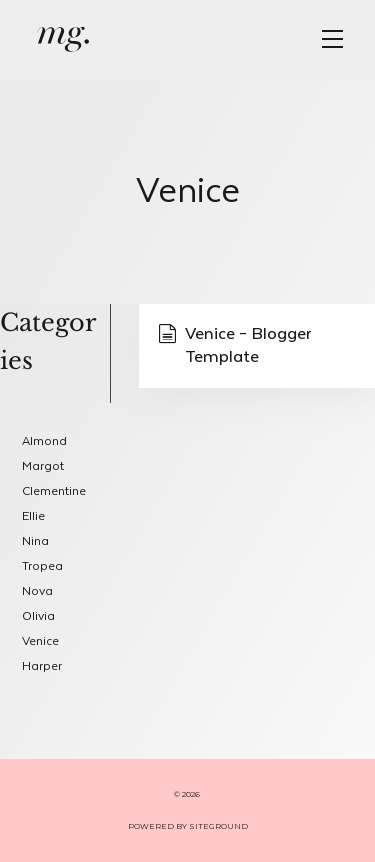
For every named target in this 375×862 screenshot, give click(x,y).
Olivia (38, 616)
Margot (43, 466)
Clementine (54, 491)
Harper (42, 666)
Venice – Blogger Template (234, 345)
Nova (37, 591)
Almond (44, 441)
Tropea (42, 566)
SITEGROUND (218, 826)
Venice (40, 641)
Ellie (33, 516)
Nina (35, 541)
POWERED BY (158, 826)
